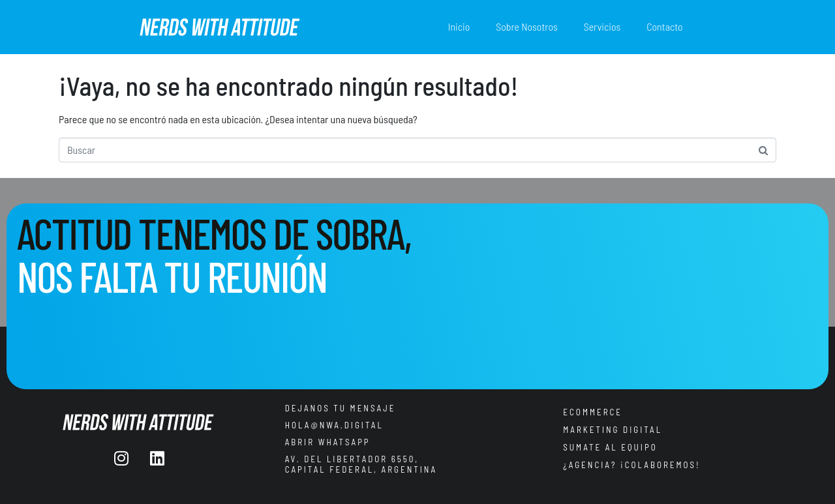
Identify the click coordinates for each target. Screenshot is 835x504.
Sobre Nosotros (526, 26)
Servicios (602, 26)
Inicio (459, 26)
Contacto (664, 26)
